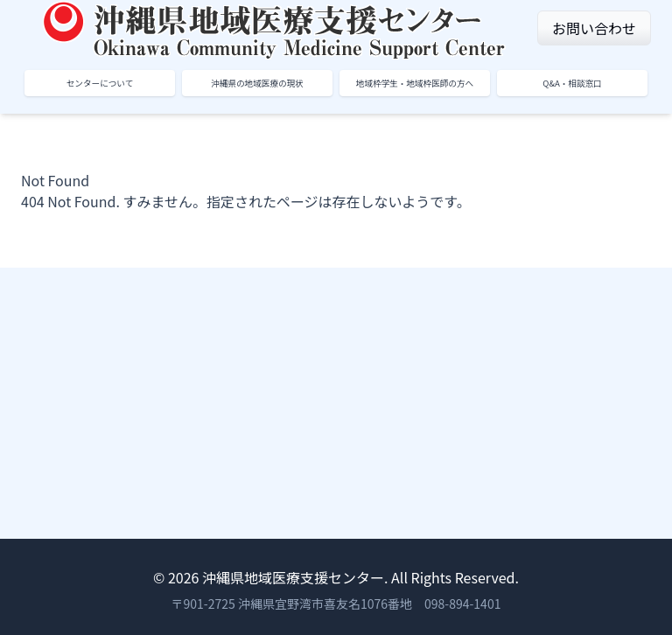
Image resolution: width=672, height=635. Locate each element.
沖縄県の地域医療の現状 (257, 83)
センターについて (100, 83)
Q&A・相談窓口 (572, 83)
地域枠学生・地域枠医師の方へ (415, 83)
